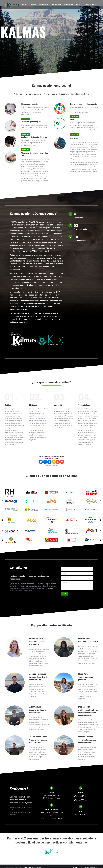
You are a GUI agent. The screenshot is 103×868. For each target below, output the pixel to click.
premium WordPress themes (33, 867)
